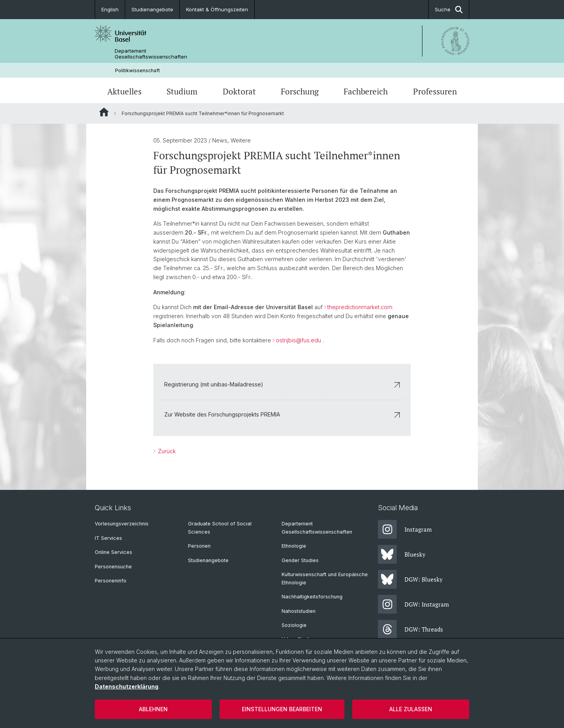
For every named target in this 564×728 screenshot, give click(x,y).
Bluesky (402, 554)
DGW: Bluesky (410, 579)
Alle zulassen (411, 709)
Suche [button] (449, 10)
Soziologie (294, 625)
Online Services (114, 552)
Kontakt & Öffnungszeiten (217, 9)
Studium (182, 91)
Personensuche (113, 567)
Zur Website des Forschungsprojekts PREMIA (282, 414)
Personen (199, 546)
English (110, 9)
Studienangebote (152, 9)
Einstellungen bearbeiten (282, 709)
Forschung (300, 91)
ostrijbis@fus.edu (298, 340)
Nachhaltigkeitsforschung (312, 597)
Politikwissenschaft (137, 70)
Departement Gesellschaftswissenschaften (151, 54)
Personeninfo (111, 581)
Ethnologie (294, 546)
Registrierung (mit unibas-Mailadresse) (282, 384)
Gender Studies (300, 560)
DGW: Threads (411, 629)
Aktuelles (124, 91)
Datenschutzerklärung (127, 686)
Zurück (166, 451)
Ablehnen (153, 709)
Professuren (435, 91)
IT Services (108, 538)
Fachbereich (366, 91)
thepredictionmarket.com (360, 307)
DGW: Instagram (413, 604)
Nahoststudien (299, 611)
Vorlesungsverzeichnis (122, 524)
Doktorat (239, 91)
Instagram (405, 529)
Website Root (104, 112)
